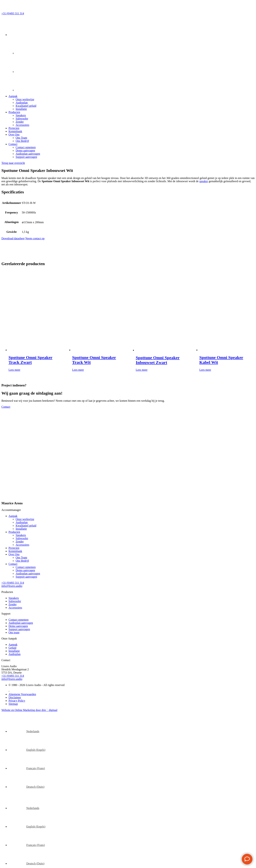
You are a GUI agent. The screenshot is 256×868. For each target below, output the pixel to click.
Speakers (21, 115)
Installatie (21, 109)
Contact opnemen (26, 147)
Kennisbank (15, 131)
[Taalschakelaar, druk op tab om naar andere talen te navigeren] (17, 35)
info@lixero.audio (12, 679)
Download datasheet (13, 238)
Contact (13, 144)
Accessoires (22, 125)
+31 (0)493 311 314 (13, 676)
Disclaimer (15, 697)
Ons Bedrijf (22, 141)
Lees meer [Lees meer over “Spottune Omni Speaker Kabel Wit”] (205, 370)
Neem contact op (35, 238)
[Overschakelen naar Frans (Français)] (27, 768)
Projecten (14, 128)
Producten (14, 112)
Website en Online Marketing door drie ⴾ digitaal (29, 710)
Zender (20, 122)
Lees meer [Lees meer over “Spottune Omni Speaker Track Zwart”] (14, 370)
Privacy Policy (17, 701)
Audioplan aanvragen (28, 154)
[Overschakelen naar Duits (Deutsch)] (26, 787)
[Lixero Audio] (26, 10)
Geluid (12, 648)
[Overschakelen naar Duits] (25, 90)
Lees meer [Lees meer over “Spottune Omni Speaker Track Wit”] (78, 370)
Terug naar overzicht (13, 163)
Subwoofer (22, 119)
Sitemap (13, 704)
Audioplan (22, 103)
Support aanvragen (26, 157)
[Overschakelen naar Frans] (25, 72)
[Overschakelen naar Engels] (25, 53)
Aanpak (13, 96)
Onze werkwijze (25, 99)
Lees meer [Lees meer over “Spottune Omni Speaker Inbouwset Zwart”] (142, 370)
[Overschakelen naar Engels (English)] (27, 750)
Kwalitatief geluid (26, 106)
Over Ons (14, 135)
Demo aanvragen (25, 150)
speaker (204, 181)
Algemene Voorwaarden (22, 694)
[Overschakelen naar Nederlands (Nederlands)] (24, 731)
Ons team (14, 632)
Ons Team (21, 138)
